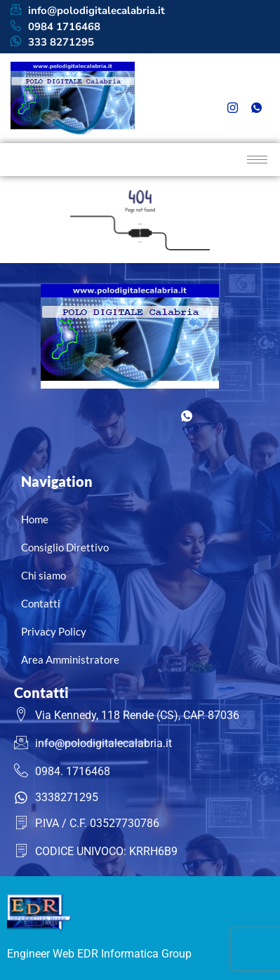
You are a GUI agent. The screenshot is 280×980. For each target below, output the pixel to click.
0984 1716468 (55, 27)
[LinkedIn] (256, 88)
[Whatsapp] (256, 109)
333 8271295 (52, 42)
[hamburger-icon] (257, 160)
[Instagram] (232, 109)
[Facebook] (232, 88)
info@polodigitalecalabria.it (88, 11)
